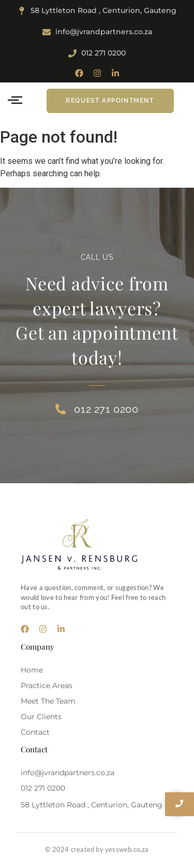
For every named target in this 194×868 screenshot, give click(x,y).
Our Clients (41, 717)
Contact (35, 732)
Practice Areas (47, 685)
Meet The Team (48, 701)
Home (32, 670)
